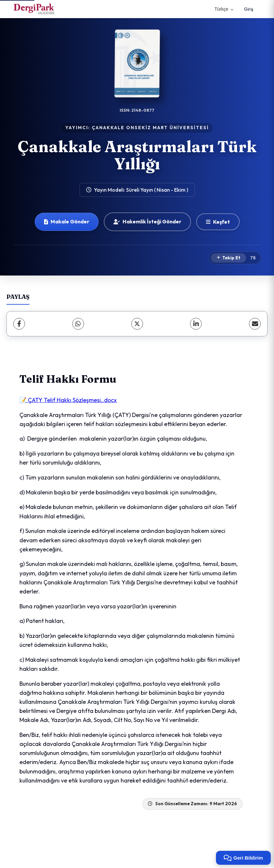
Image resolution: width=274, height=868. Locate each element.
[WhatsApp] (78, 324)
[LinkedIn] (196, 324)
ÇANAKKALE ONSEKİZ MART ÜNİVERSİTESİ (150, 128)
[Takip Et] (228, 258)
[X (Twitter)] (137, 324)
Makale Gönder (67, 221)
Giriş (249, 9)
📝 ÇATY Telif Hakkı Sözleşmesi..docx (68, 400)
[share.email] (255, 324)
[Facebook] (19, 324)
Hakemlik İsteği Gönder (147, 221)
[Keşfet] (218, 222)
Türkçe (224, 9)
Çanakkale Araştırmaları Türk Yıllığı (137, 155)
